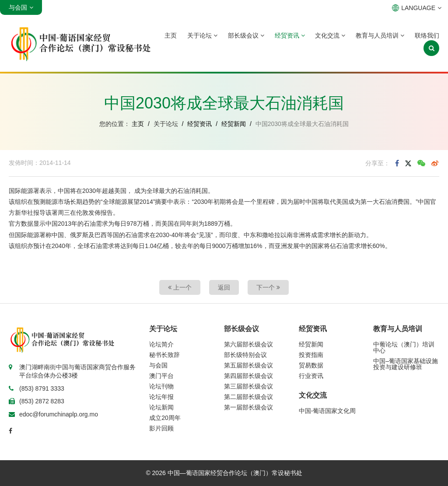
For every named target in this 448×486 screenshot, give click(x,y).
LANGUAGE (417, 8)
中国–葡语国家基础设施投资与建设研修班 (406, 364)
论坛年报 (161, 397)
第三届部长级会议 (248, 386)
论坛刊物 (161, 386)
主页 (171, 35)
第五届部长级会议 (248, 365)
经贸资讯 (290, 35)
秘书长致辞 (164, 355)
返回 (224, 287)
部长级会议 (246, 35)
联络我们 (427, 35)
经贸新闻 (234, 124)
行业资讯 (311, 376)
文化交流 (330, 35)
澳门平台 (161, 376)
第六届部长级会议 (248, 344)
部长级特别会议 (245, 355)
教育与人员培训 (380, 35)
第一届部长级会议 (248, 407)
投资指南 (311, 355)
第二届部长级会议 (248, 397)
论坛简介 (161, 344)
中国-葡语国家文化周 (327, 411)
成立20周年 (165, 418)
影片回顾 (161, 428)
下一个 (268, 287)
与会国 (158, 365)
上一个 (180, 287)
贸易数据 (311, 365)
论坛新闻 (161, 407)
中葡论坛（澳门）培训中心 (404, 347)
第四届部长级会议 (248, 376)
